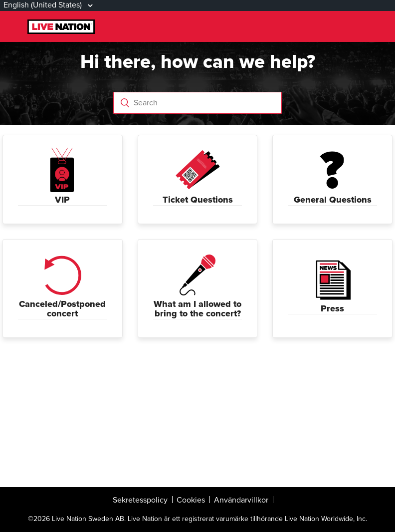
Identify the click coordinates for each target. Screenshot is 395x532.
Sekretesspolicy (140, 500)
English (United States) (44, 5)
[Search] (197, 103)
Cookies (191, 500)
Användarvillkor (241, 500)
